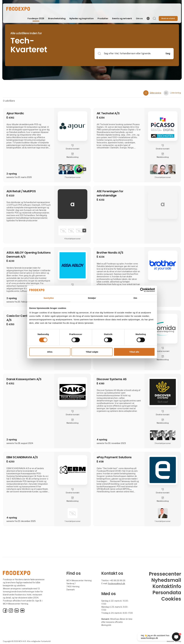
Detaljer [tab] (92, 298)
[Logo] (18, 9)
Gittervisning (152, 93)
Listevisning (172, 93)
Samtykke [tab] (49, 298)
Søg (168, 53)
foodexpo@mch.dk (117, 584)
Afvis (50, 352)
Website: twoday (174, 641)
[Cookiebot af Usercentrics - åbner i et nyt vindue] (142, 290)
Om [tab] (135, 298)
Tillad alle (134, 352)
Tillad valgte (92, 352)
